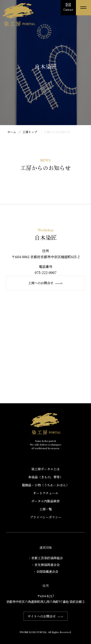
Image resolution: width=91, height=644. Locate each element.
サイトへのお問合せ (46, 616)
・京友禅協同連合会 (45, 565)
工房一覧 (46, 509)
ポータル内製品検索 (45, 501)
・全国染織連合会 (46, 571)
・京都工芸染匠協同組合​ (45, 558)
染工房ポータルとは (45, 469)
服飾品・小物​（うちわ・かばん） (45, 485)
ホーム (12, 132)
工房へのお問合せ (45, 283)
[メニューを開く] (84, 8)
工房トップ (30, 132)
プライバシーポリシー (46, 517)
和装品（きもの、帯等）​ (46, 477)
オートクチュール (46, 493)
